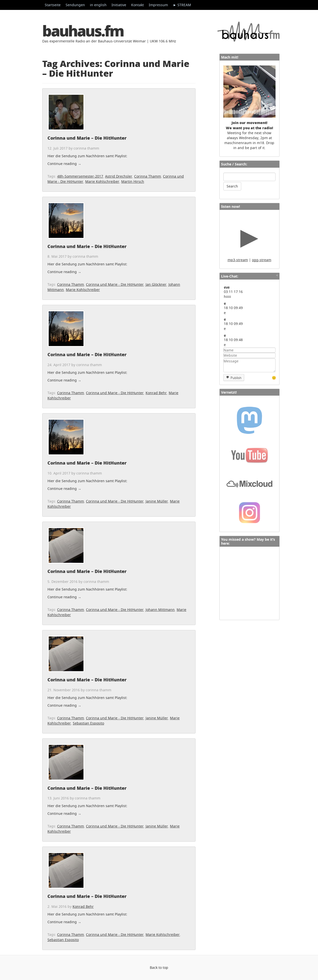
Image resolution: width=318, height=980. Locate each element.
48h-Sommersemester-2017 (80, 176)
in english (98, 5)
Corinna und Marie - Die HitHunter (115, 284)
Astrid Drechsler (119, 176)
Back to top (159, 967)
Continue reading (64, 164)
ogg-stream (262, 260)
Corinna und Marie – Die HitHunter (87, 138)
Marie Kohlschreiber (102, 181)
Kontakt (138, 5)
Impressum (158, 5)
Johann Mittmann (160, 610)
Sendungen (75, 5)
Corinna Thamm (148, 176)
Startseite (53, 5)
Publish (236, 378)
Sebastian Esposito (88, 723)
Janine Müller (157, 501)
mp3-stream (238, 260)
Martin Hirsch (133, 181)
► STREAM (182, 5)
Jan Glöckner (156, 284)
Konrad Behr (156, 393)
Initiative (119, 5)
